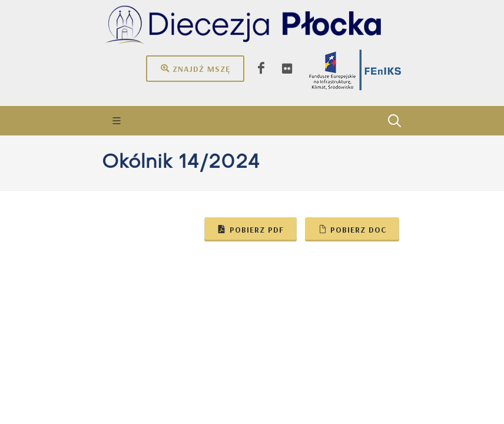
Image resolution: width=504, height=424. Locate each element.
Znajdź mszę (195, 68)
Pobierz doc (352, 229)
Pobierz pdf (251, 229)
